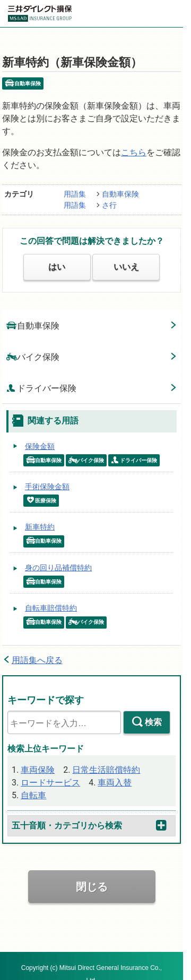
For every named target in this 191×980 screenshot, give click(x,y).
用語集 (75, 194)
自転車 (33, 795)
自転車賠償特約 (51, 608)
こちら (134, 152)
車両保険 (38, 770)
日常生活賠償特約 (106, 770)
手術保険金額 (47, 487)
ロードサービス (50, 783)
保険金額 (40, 446)
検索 (153, 722)
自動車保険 (120, 194)
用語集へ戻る (37, 660)
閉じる (92, 887)
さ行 (109, 205)
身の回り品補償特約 (58, 568)
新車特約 (40, 527)
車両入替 (115, 783)
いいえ (126, 267)
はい (57, 267)
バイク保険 (33, 356)
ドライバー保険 (41, 388)
